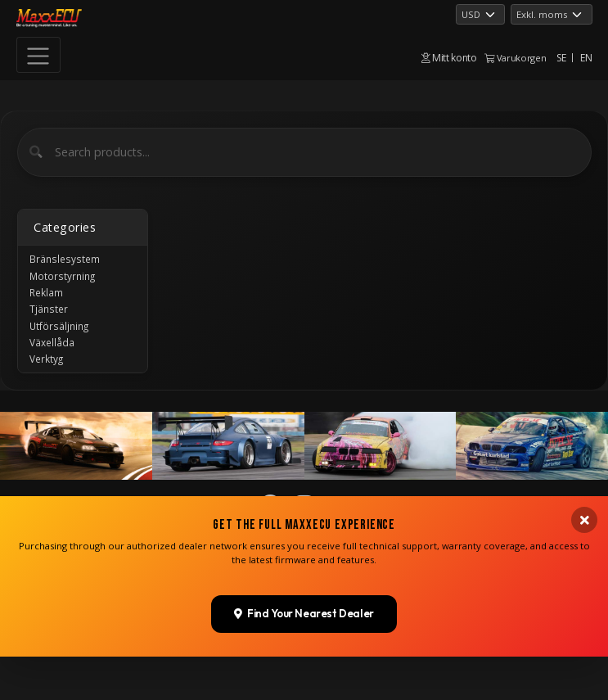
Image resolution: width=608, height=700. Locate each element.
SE (561, 58)
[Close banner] (584, 601)
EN (586, 58)
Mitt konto (449, 58)
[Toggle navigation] (38, 55)
